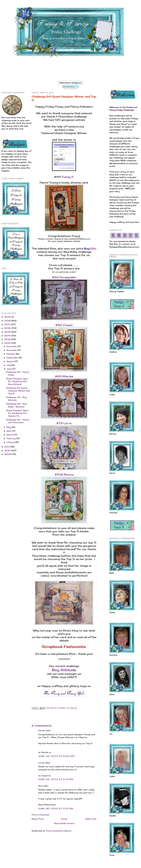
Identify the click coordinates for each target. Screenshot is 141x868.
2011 (7, 447)
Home (64, 819)
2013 (8, 339)
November (12, 350)
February (12, 438)
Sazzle (42, 730)
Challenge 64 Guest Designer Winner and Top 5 (18, 391)
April (9, 431)
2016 (8, 328)
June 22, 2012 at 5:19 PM (56, 779)
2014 (8, 336)
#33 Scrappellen (64, 277)
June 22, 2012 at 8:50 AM (56, 756)
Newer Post (38, 819)
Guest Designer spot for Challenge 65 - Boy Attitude (17, 381)
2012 (8, 343)
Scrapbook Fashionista (64, 647)
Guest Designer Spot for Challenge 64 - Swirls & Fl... (17, 413)
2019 (8, 317)
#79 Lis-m (64, 423)
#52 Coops (64, 325)
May (9, 427)
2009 (8, 454)
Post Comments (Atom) (59, 831)
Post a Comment (41, 815)
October (11, 354)
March (10, 435)
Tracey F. (67, 177)
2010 (8, 450)
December (12, 346)
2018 (8, 321)
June (9, 369)
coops (41, 763)
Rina (40, 786)
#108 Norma (64, 474)
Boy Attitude (64, 670)
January (11, 442)
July (9, 365)
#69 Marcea (64, 376)
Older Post (91, 819)
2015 (8, 332)
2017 (8, 324)
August (11, 361)
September (13, 358)
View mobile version (64, 823)
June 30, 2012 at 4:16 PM (56, 808)
